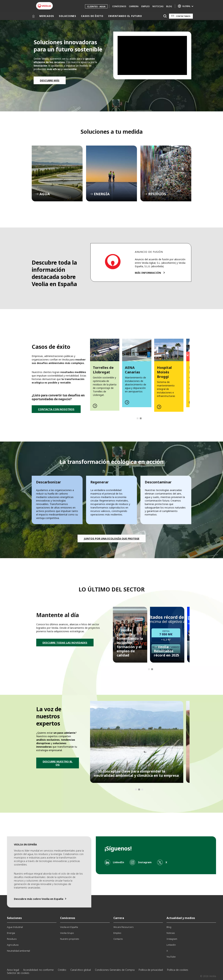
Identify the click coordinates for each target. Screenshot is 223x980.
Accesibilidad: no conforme (38, 970)
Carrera (134, 6)
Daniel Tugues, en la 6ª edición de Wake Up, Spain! (130, 635)
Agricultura (13, 945)
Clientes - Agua (96, 7)
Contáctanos (183, 16)
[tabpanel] (105, 373)
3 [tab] (142, 789)
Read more (105, 373)
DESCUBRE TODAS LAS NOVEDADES (65, 643)
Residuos (12, 939)
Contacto (118, 939)
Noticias (158, 6)
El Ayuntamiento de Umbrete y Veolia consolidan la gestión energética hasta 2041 (167, 635)
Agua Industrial (15, 927)
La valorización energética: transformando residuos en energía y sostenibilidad (137, 742)
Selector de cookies (18, 973)
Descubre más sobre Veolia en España (39, 899)
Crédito (62, 970)
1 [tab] (137, 418)
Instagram (172, 939)
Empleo (145, 6)
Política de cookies (178, 970)
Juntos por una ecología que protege (112, 538)
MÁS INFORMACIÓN (148, 273)
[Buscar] (165, 16)
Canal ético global (81, 970)
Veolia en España (69, 927)
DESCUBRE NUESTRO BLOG (58, 763)
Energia (11, 933)
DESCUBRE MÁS (50, 80)
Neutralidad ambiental (18, 951)
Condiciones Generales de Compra (115, 970)
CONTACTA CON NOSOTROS (56, 409)
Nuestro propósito (70, 939)
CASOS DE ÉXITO (92, 16)
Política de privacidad (151, 970)
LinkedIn (171, 945)
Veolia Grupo (67, 933)
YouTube (171, 957)
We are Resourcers (123, 927)
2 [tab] (141, 418)
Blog (169, 6)
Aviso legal (13, 970)
